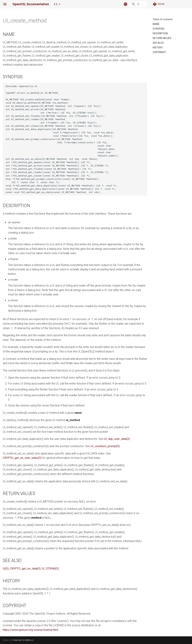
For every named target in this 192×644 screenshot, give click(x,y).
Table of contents (163, 19)
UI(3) (6, 569)
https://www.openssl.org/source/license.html (30, 630)
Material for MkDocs (23, 640)
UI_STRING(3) (50, 569)
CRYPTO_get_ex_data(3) (25, 569)
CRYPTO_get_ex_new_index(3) (22, 458)
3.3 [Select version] (56, 4)
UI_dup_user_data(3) (117, 439)
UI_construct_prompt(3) (105, 446)
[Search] (127, 4)
